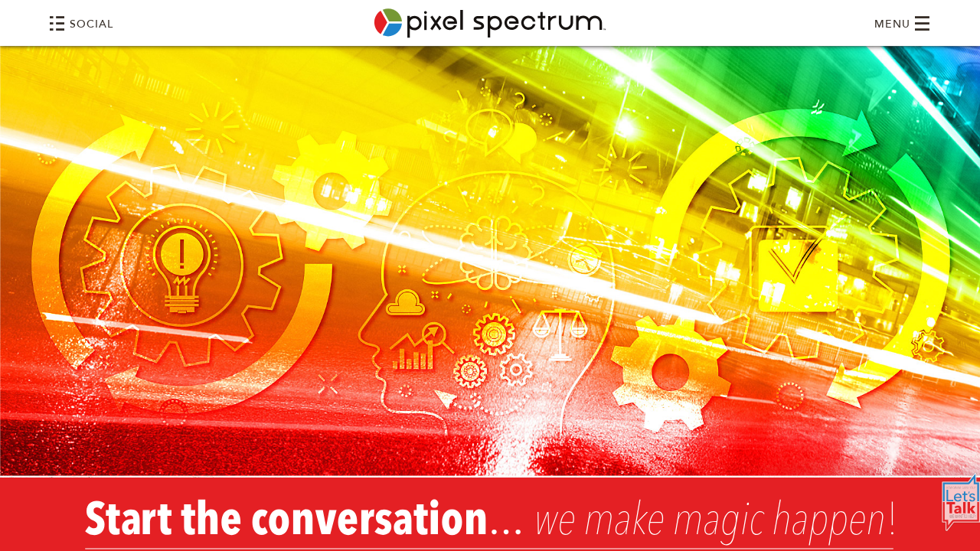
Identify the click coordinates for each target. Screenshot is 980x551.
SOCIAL (81, 23)
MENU (903, 23)
